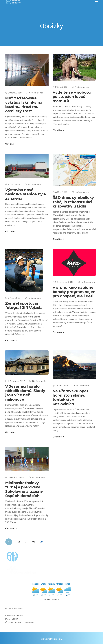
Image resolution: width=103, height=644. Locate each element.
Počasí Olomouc (52, 600)
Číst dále (11, 144)
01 (19, 542)
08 (34, 542)
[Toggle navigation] (96, 2)
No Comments (34, 93)
